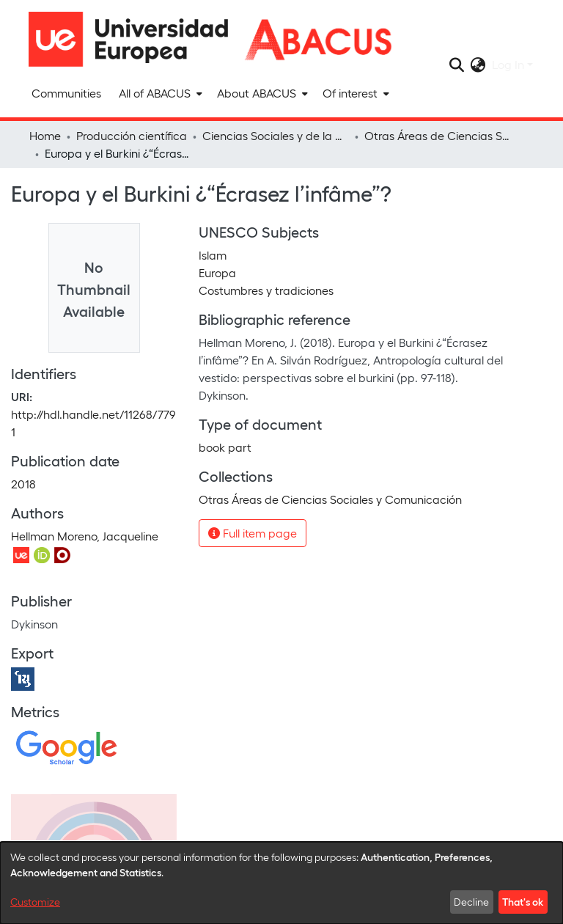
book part (225, 447)
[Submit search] (457, 65)
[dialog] (281, 883)
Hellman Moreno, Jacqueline (85, 536)
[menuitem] (159, 93)
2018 (23, 484)
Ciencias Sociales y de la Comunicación (276, 135)
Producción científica (132, 135)
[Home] (135, 39)
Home (45, 135)
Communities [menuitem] (66, 93)
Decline (471, 902)
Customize (35, 902)
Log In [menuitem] (508, 64)
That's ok (523, 901)
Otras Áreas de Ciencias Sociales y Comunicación (438, 135)
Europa (217, 272)
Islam (213, 255)
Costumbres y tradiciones (266, 290)
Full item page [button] (253, 533)
